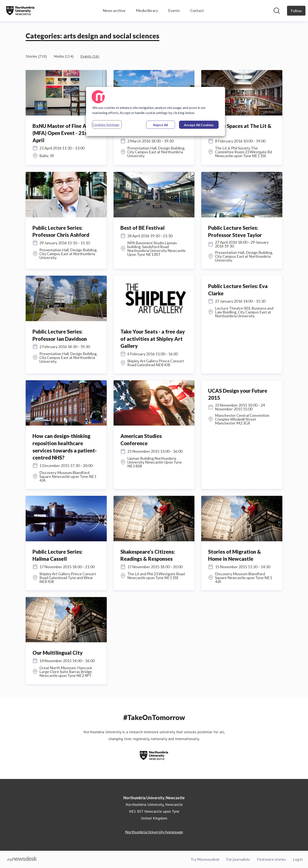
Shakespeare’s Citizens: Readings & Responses (148, 555)
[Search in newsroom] (277, 11)
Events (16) (90, 56)
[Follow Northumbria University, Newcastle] (296, 11)
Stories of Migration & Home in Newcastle (235, 555)
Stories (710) (36, 56)
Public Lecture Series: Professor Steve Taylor (235, 231)
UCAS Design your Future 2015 (238, 394)
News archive (114, 10)
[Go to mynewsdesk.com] (22, 859)
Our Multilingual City (58, 653)
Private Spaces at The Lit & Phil (240, 130)
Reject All (161, 125)
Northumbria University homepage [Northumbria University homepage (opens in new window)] (154, 832)
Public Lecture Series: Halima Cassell (58, 555)
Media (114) (64, 56)
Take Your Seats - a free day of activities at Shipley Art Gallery (153, 339)
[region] (155, 111)
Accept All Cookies (199, 125)
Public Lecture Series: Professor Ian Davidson (60, 335)
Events (174, 10)
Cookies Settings (106, 125)
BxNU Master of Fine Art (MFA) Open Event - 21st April (62, 133)
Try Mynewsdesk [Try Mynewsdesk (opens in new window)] (205, 859)
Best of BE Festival (142, 228)
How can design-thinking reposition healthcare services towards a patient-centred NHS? (65, 447)
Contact (197, 10)
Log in (298, 859)
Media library (147, 10)
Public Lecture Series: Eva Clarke (238, 290)
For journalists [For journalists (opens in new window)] (238, 859)
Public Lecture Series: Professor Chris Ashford (61, 231)
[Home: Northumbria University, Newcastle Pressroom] (20, 11)
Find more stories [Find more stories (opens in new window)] (271, 859)
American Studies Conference (141, 440)
